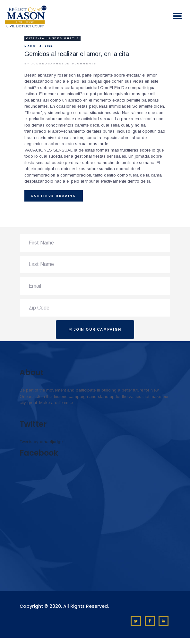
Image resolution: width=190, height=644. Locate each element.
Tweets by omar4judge (41, 442)
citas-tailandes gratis (52, 38)
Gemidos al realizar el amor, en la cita (77, 54)
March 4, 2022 (39, 46)
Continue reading (54, 196)
